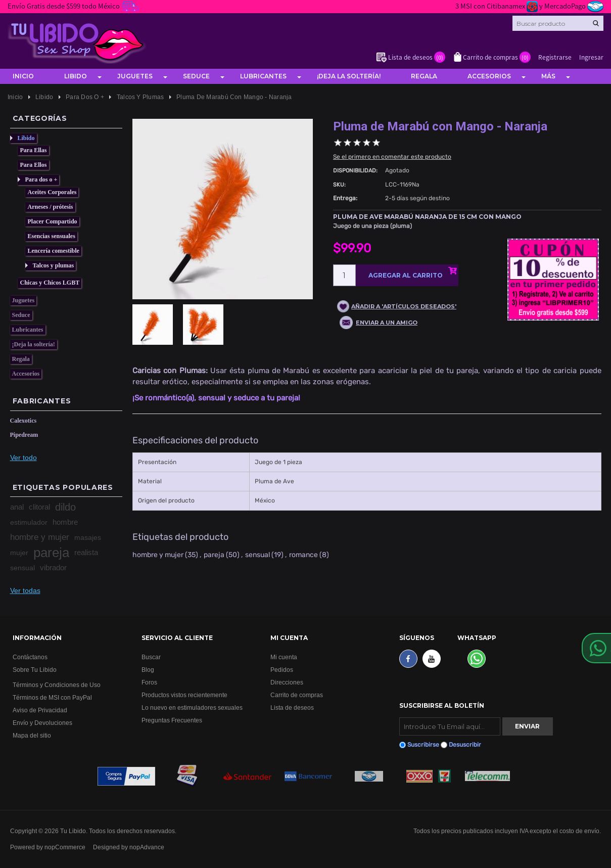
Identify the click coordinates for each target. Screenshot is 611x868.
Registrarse (555, 57)
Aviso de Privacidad (40, 710)
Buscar (151, 657)
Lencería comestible (54, 251)
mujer (19, 553)
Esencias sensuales (52, 236)
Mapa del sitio (32, 735)
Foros (149, 682)
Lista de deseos (292, 707)
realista (86, 552)
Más (548, 76)
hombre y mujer (40, 537)
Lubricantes (263, 76)
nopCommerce (65, 847)
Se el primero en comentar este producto (392, 157)
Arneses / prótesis (51, 207)
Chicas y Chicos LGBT (50, 283)
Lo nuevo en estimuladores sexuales (192, 707)
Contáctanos (30, 657)
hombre (65, 522)
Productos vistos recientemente (184, 695)
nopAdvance (147, 847)
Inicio (23, 76)
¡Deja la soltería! (349, 76)
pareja (51, 553)
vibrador (53, 567)
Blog (148, 670)
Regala (424, 76)
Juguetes (135, 76)
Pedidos (282, 670)
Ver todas (25, 590)
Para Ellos (34, 165)
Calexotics (23, 421)
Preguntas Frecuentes (172, 720)
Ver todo (23, 458)
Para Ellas (34, 150)
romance (303, 555)
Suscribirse (423, 745)
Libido (76, 76)
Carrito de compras (297, 695)
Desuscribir (465, 745)
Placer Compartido (53, 221)
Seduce (196, 76)
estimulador (29, 522)
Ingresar (591, 57)
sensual (22, 568)
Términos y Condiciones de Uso (57, 685)
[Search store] (558, 23)
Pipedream (24, 435)
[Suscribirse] (450, 726)
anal (17, 507)
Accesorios (489, 76)
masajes (88, 537)
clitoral (39, 507)
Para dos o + (41, 179)
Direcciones (287, 682)
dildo (65, 507)
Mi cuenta (284, 657)
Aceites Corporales (52, 192)
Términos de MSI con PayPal (52, 697)
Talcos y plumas (54, 265)
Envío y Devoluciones (42, 723)
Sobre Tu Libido (35, 670)
